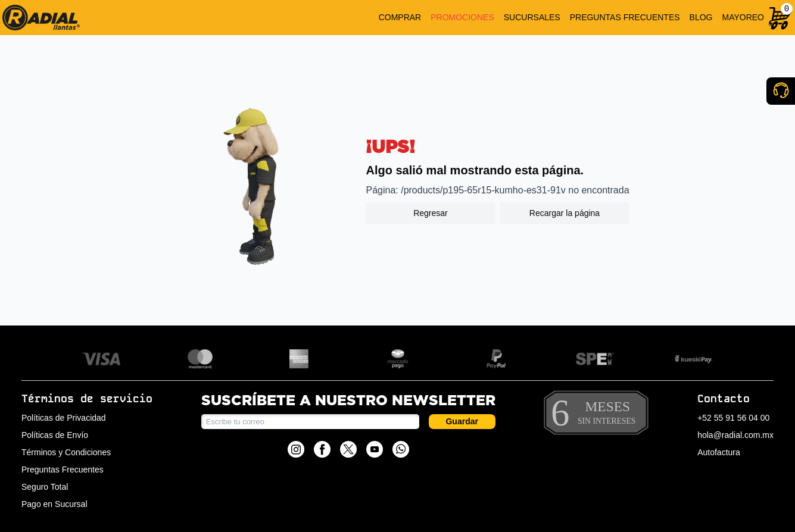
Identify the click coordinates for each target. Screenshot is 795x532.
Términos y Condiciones (66, 452)
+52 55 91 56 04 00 (733, 418)
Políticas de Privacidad (64, 418)
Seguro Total (45, 487)
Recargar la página (565, 213)
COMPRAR (400, 17)
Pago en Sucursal (54, 504)
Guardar (462, 421)
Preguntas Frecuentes (63, 470)
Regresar (431, 213)
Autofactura (719, 452)
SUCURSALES (532, 17)
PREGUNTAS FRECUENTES (625, 17)
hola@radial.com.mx (735, 435)
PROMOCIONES (462, 17)
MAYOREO (743, 17)
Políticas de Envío (55, 435)
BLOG (701, 17)
